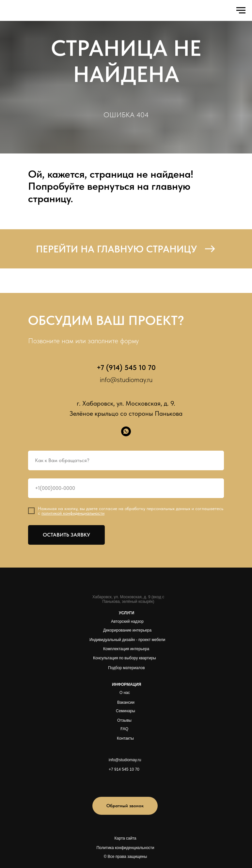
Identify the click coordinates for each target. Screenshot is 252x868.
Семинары (126, 711)
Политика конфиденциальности (125, 848)
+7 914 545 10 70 (124, 769)
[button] (125, 806)
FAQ (124, 729)
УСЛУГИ (126, 613)
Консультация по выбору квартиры (125, 658)
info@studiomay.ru (126, 379)
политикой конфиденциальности (73, 513)
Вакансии (126, 702)
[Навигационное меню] (241, 10)
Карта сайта (126, 838)
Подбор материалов (126, 668)
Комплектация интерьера (126, 649)
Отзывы (124, 720)
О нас (125, 693)
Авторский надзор (127, 621)
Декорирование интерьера (127, 630)
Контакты (125, 738)
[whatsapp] (126, 431)
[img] (117, 783)
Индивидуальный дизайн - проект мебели (127, 640)
